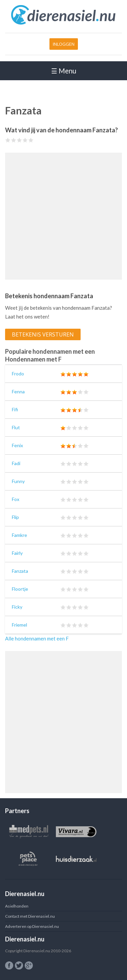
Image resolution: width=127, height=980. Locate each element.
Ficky (17, 607)
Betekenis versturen (43, 334)
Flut (16, 427)
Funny (18, 481)
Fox (16, 499)
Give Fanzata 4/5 (25, 140)
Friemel (19, 625)
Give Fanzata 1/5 (8, 140)
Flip (15, 517)
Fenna (18, 391)
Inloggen (64, 44)
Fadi (16, 463)
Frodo (18, 374)
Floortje (20, 589)
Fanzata (20, 571)
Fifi (15, 409)
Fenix (17, 445)
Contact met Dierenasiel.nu (30, 916)
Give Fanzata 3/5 (19, 140)
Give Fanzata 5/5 (31, 140)
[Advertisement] (63, 216)
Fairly (17, 553)
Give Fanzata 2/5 (14, 140)
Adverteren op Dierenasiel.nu (32, 926)
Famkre (19, 535)
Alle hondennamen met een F (37, 638)
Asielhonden (17, 906)
